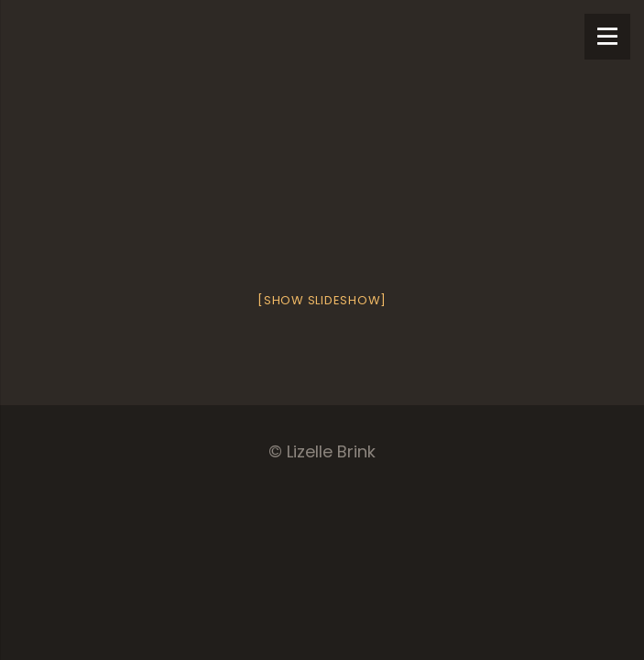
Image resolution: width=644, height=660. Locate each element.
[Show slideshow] (322, 300)
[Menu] (607, 37)
